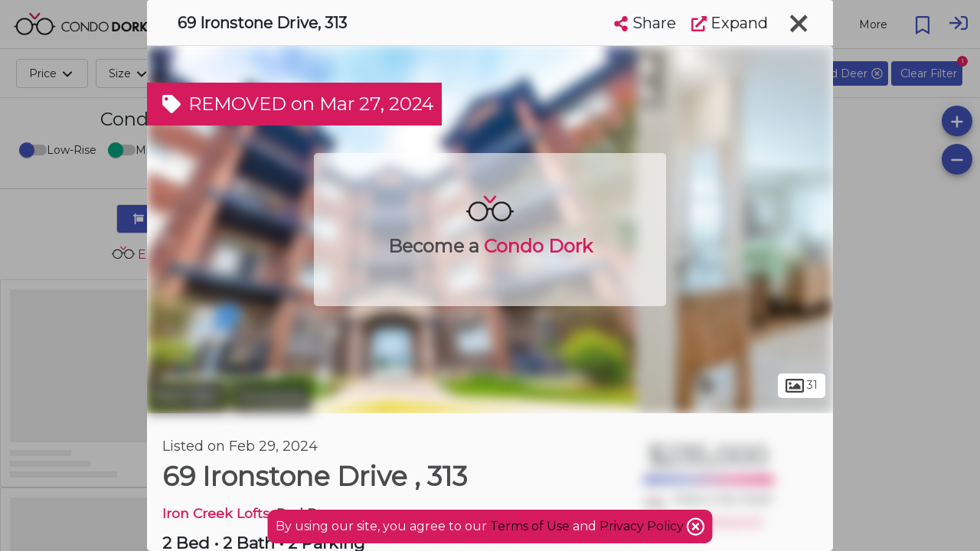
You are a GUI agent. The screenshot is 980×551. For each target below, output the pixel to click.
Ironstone (271, 396)
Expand (730, 23)
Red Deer (187, 396)
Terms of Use (530, 526)
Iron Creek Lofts (216, 513)
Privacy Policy (643, 526)
